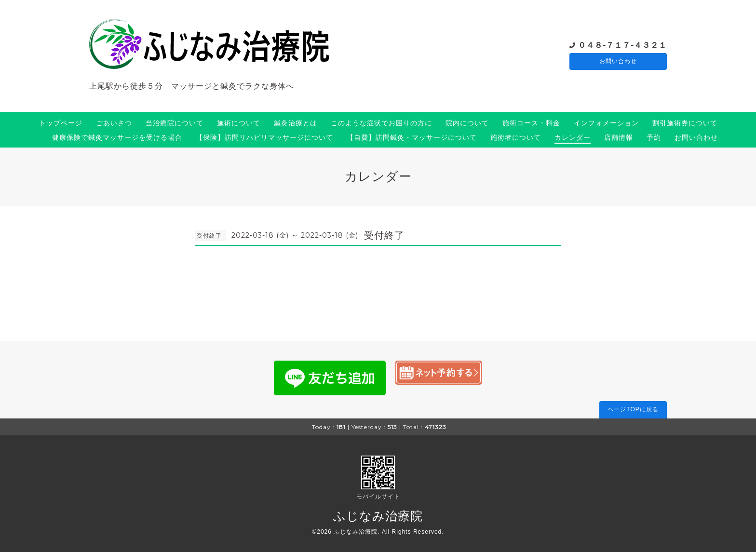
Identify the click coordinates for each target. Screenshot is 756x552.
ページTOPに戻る (633, 409)
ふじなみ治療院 (378, 516)
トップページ (61, 123)
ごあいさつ (114, 123)
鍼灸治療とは (296, 123)
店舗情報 (619, 137)
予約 (654, 137)
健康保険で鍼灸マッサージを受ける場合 (117, 137)
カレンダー (573, 137)
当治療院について (175, 123)
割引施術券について (685, 123)
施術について (239, 123)
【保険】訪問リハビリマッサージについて (264, 137)
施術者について (516, 137)
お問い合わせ (618, 62)
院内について (467, 123)
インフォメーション (606, 123)
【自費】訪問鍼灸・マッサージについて (412, 137)
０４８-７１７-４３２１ (622, 45)
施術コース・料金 (531, 123)
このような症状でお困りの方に (381, 123)
